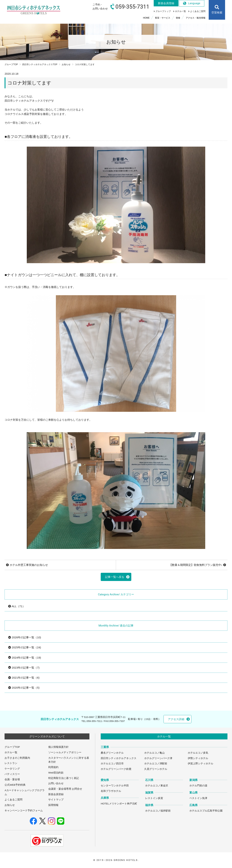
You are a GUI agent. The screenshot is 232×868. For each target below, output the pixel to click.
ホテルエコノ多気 (198, 753)
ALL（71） (17, 606)
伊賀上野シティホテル (200, 764)
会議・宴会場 (12, 779)
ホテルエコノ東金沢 (157, 786)
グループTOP (11, 64)
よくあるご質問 (13, 800)
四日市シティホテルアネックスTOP (40, 64)
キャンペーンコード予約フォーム (24, 811)
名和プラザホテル (111, 791)
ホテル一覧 (11, 752)
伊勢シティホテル (198, 758)
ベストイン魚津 (198, 798)
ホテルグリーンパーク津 (158, 758)
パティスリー (12, 774)
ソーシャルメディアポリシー (65, 752)
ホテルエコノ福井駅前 (158, 811)
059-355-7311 (94, 721)
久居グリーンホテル (156, 769)
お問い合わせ (56, 783)
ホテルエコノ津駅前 (156, 764)
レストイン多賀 (154, 798)
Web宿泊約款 (56, 773)
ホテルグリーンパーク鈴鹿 (116, 769)
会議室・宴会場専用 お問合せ (65, 789)
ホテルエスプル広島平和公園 (206, 811)
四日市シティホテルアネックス (119, 758)
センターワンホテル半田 (115, 786)
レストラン (11, 763)
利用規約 (53, 767)
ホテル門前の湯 (198, 786)
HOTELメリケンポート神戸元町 (119, 804)
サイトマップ (56, 800)
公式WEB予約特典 (15, 785)
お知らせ (66, 64)
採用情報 (53, 805)
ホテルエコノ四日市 (112, 764)
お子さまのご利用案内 (17, 758)
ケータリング (12, 769)
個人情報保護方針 (58, 747)
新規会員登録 (56, 794)
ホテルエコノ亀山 (154, 753)
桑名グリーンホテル (112, 753)
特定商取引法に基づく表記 (64, 778)
